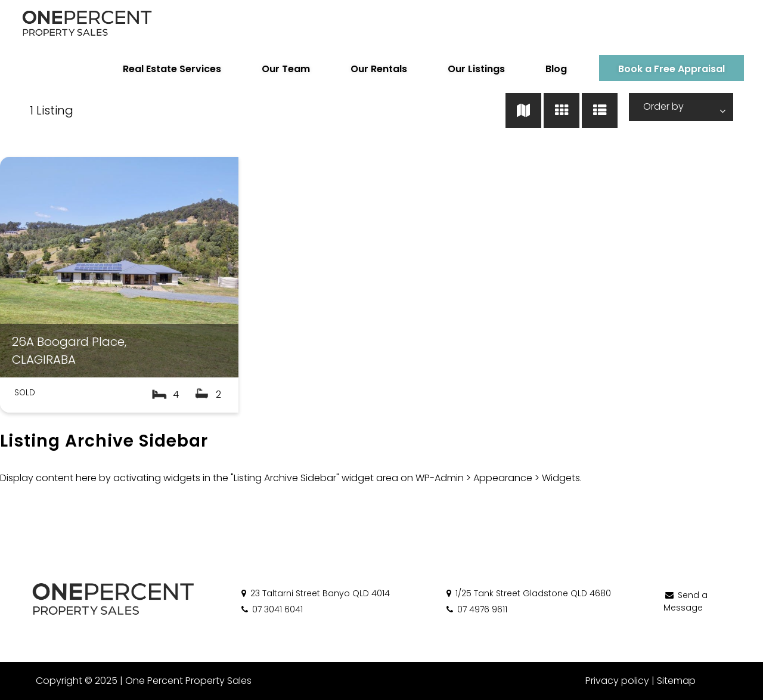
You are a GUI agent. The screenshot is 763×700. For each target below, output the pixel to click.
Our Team (286, 69)
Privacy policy (617, 681)
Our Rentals (379, 69)
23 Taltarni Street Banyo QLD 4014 (315, 593)
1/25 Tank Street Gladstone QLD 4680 (528, 593)
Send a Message (686, 601)
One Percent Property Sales (188, 681)
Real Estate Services (172, 69)
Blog (556, 69)
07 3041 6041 (271, 609)
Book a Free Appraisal (671, 69)
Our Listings (476, 69)
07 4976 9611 (476, 609)
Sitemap (676, 681)
